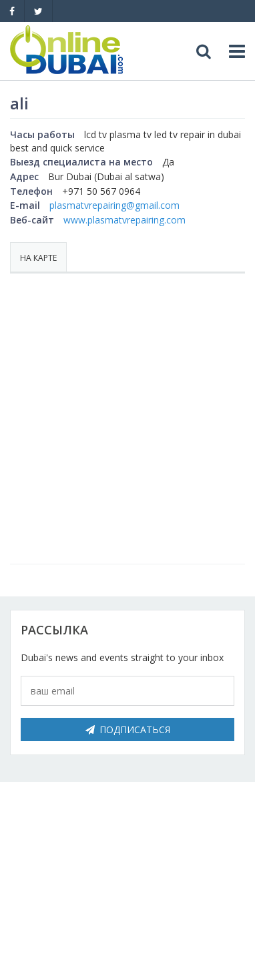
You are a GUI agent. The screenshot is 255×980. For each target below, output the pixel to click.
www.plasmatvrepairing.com (124, 220)
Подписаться (128, 729)
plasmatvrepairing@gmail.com (114, 205)
